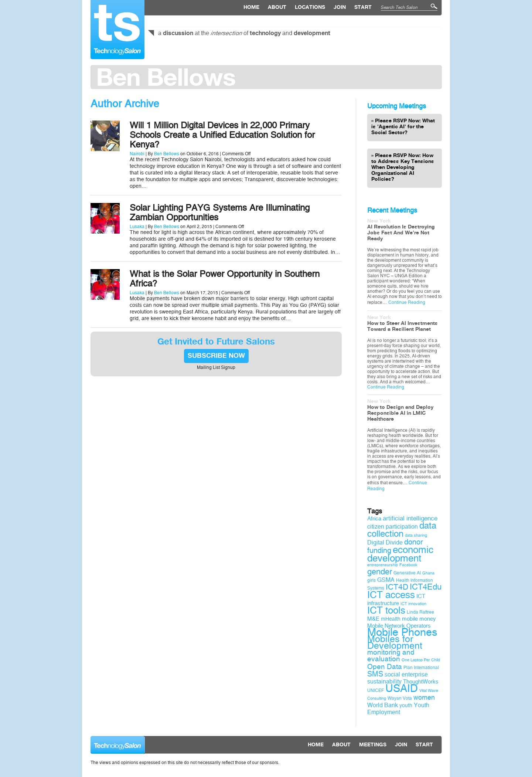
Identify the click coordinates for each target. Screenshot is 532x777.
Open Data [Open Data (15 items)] (385, 667)
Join (340, 7)
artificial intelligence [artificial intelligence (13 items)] (410, 518)
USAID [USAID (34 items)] (402, 688)
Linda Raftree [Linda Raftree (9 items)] (420, 612)
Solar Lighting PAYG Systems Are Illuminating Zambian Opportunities (220, 213)
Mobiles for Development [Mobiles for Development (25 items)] (395, 642)
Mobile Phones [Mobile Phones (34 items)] (402, 632)
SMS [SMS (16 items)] (375, 674)
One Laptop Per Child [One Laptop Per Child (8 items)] (421, 660)
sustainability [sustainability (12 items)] (384, 681)
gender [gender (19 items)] (380, 572)
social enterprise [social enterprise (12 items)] (406, 674)
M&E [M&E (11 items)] (373, 619)
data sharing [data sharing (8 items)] (416, 535)
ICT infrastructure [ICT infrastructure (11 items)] (396, 600)
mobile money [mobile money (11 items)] (419, 619)
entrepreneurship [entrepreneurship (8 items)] (383, 565)
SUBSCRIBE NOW (216, 356)
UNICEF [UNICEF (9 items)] (376, 691)
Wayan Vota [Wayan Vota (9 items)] (400, 698)
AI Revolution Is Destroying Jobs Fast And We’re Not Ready (401, 233)
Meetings (373, 745)
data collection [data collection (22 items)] (402, 530)
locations (310, 7)
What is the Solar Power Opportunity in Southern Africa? (225, 279)
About (277, 7)
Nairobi (137, 154)
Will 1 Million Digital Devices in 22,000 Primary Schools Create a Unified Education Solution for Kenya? (222, 135)
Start (363, 7)
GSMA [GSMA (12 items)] (386, 580)
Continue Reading (407, 302)
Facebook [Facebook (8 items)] (408, 565)
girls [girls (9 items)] (371, 580)
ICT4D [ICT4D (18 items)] (397, 587)
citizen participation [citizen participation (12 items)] (393, 527)
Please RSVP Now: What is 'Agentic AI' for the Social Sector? (403, 127)
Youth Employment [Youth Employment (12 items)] (398, 709)
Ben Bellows (167, 154)
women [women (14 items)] (424, 698)
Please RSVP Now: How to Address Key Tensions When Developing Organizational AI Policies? (403, 167)
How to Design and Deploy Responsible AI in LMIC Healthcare (400, 413)
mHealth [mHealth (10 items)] (391, 619)
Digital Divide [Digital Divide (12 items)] (385, 542)
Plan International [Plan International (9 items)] (421, 668)
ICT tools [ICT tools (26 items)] (386, 610)
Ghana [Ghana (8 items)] (428, 573)
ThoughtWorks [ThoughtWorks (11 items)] (421, 682)
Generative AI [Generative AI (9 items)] (407, 573)
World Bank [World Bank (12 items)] (383, 705)
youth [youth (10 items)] (406, 705)
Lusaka (137, 227)
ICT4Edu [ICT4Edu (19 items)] (426, 587)
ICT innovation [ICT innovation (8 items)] (413, 604)
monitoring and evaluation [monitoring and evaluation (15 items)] (391, 656)
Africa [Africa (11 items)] (374, 519)
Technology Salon (117, 30)
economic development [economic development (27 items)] (400, 554)
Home (251, 7)
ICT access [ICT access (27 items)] (391, 595)
